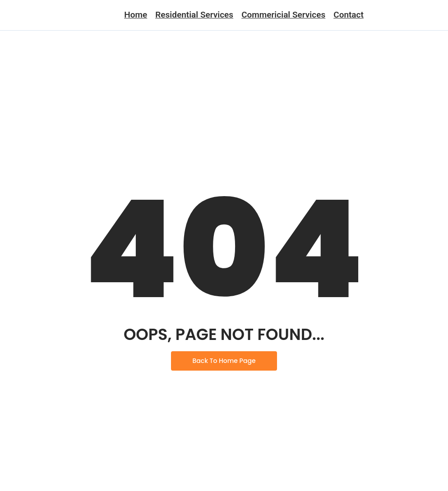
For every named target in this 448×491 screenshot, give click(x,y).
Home (136, 15)
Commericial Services (283, 15)
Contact (349, 15)
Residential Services (194, 15)
